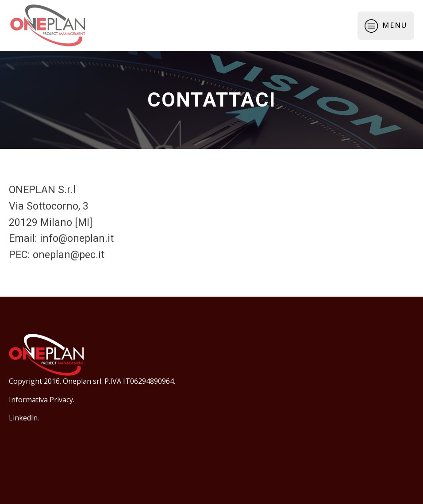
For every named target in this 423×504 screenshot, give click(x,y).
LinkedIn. (24, 418)
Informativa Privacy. (42, 400)
